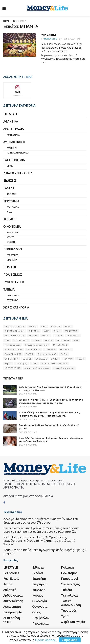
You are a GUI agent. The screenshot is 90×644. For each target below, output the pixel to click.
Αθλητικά (11, 121)
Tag (13, 21)
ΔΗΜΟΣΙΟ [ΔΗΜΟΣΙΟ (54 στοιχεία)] (34, 331)
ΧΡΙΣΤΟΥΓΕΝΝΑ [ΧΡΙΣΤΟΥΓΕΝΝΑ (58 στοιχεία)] (13, 368)
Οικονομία (12, 226)
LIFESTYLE (11, 114)
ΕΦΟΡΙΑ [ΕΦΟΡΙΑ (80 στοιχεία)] (46, 336)
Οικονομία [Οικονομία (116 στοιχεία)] (66, 349)
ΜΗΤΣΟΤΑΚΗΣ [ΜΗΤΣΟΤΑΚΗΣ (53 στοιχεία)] (60, 345)
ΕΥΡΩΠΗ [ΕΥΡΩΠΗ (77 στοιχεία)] (33, 336)
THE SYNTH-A (49, 35)
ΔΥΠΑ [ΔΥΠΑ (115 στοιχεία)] (46, 331)
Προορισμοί (13, 296)
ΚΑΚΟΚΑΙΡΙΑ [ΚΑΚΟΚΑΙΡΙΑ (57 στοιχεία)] (63, 340)
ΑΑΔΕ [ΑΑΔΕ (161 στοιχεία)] (44, 326)
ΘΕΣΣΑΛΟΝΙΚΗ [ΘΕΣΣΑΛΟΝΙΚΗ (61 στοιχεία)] (21, 340)
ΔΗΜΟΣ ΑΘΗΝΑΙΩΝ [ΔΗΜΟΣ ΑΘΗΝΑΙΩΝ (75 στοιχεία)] (15, 331)
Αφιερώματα (13, 135)
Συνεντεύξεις (14, 282)
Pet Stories (12, 255)
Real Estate (12, 233)
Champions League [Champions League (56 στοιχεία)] (15, 326)
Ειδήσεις (10, 181)
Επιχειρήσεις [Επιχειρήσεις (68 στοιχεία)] (73, 336)
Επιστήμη (11, 201)
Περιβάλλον (13, 249)
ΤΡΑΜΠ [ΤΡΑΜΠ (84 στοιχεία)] (80, 359)
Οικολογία (12, 260)
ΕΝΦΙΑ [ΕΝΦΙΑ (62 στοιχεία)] (57, 331)
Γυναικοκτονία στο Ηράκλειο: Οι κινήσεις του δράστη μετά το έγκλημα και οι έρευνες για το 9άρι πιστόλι (51, 401)
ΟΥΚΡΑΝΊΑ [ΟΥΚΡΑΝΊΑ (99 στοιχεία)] (50, 349)
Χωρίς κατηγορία (16, 307)
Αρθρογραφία (13, 129)
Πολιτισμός (13, 275)
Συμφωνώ (70, 640)
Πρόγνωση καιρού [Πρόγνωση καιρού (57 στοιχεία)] (47, 354)
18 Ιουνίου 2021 (67, 39)
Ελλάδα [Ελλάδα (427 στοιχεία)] (58, 336)
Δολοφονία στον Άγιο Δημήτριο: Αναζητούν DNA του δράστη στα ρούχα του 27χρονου (41, 521)
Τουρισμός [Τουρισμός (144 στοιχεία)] (21, 363)
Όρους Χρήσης (45, 640)
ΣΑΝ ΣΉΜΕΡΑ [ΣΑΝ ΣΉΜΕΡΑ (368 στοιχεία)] (11, 359)
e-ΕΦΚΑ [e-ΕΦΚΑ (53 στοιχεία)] (33, 326)
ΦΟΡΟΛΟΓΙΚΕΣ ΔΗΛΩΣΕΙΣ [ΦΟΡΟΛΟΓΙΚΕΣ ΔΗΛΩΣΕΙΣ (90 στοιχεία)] (55, 363)
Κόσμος (10, 219)
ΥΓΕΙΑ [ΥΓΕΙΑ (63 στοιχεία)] (34, 363)
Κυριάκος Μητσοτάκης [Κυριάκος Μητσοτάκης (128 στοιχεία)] (37, 345)
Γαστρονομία (14, 160)
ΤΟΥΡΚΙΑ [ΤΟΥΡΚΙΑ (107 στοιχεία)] (68, 359)
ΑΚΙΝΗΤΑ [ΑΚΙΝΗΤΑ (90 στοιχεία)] (56, 326)
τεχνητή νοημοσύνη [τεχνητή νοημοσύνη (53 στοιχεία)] (64, 368)
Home (6, 21)
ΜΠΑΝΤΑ (22, 21)
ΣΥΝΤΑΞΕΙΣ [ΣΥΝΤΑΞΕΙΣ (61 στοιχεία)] (41, 359)
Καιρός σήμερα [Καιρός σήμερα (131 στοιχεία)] (13, 345)
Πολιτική (10, 267)
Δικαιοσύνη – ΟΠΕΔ (18, 173)
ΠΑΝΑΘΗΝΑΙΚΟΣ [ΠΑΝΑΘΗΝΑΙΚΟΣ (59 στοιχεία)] (13, 354)
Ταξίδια (9, 289)
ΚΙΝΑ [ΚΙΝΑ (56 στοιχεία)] (76, 340)
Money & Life (50, 39)
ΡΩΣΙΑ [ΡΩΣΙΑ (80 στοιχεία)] (64, 354)
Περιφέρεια (12, 148)
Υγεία (9, 212)
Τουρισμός (12, 300)
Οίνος (10, 166)
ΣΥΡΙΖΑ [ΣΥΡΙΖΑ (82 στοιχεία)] (55, 359)
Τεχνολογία (13, 207)
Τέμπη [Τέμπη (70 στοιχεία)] (8, 363)
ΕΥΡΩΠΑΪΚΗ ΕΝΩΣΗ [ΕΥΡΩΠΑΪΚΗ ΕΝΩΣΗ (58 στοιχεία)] (15, 336)
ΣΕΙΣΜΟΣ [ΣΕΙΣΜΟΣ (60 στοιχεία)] (27, 359)
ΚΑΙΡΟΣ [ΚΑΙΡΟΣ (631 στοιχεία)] (49, 340)
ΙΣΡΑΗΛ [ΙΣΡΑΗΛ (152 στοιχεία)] (37, 340)
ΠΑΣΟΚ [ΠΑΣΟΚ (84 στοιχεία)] (29, 354)
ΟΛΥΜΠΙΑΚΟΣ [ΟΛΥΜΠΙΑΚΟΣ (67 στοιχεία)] (34, 349)
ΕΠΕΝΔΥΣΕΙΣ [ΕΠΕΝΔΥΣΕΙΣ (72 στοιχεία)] (71, 331)
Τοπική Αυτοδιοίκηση (18, 153)
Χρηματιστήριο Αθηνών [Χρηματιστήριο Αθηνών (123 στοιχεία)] (37, 368)
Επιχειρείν (11, 242)
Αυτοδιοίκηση (14, 142)
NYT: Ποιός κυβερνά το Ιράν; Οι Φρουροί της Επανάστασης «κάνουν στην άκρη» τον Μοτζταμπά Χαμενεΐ (49, 414)
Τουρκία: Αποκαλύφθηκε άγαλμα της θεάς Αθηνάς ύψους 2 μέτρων (45, 552)
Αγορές (10, 237)
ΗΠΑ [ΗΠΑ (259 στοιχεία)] (7, 340)
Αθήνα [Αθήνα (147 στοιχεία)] (68, 326)
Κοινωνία (11, 194)
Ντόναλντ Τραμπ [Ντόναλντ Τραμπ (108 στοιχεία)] (13, 349)
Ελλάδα (9, 188)
